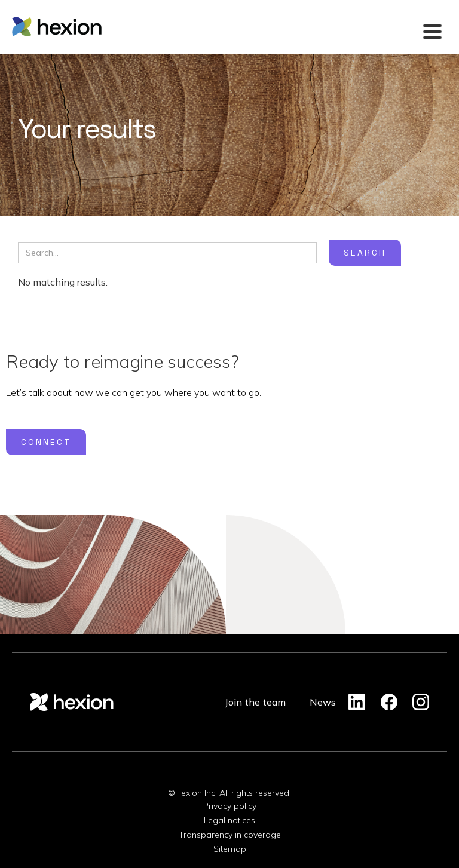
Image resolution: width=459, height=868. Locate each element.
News (323, 702)
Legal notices (229, 820)
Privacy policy (230, 806)
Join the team (255, 702)
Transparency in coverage (230, 835)
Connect (46, 442)
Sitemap (230, 849)
